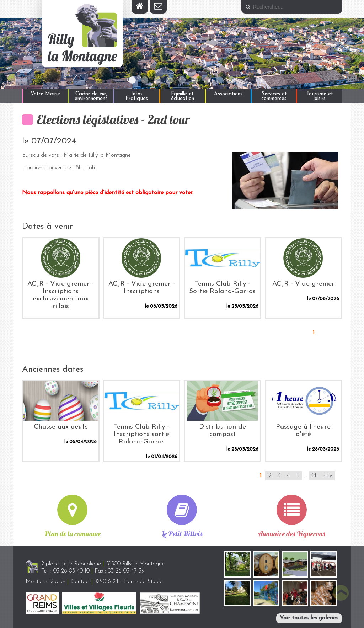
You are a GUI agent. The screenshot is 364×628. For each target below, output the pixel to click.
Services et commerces (274, 96)
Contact (80, 582)
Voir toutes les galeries (309, 618)
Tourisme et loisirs (320, 96)
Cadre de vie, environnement (91, 96)
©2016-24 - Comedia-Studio (129, 582)
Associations (228, 94)
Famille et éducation (183, 96)
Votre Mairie (45, 94)
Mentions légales (46, 582)
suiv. (328, 476)
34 (314, 476)
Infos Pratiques (137, 96)
